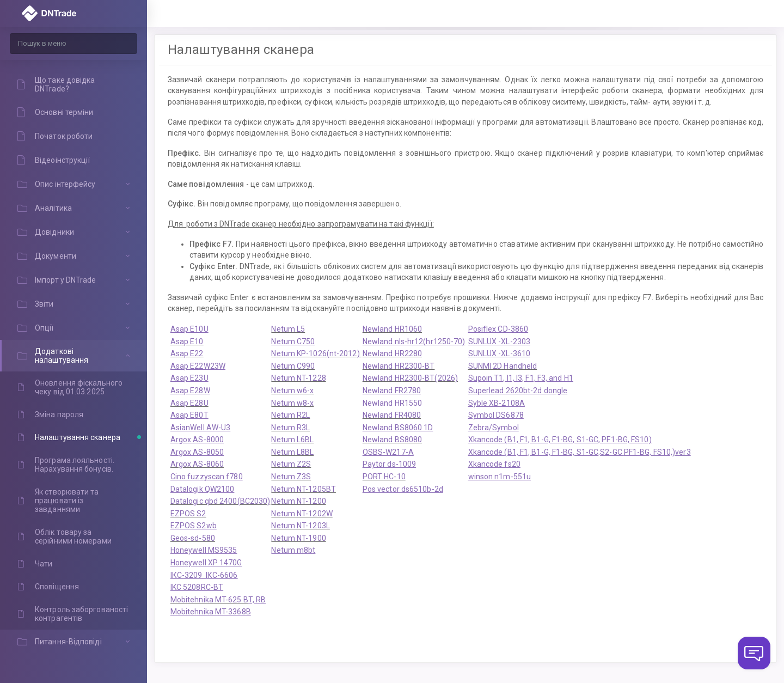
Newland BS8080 (392, 440)
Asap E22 (187, 353)
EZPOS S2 (188, 514)
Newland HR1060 (392, 329)
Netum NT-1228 (298, 378)
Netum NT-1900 (298, 538)
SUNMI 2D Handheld (503, 366)
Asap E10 (187, 342)
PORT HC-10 (384, 477)
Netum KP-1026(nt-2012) (316, 353)
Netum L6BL (292, 440)
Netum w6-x (292, 391)
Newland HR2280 (392, 353)
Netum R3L (290, 428)
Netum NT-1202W (302, 514)
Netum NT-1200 (298, 501)
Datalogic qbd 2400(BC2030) (220, 501)
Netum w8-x (292, 403)
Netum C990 (293, 366)
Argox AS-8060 (197, 464)
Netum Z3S (291, 477)
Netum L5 (288, 329)
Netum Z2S (291, 464)
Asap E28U (189, 403)
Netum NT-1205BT (304, 489)
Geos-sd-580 (193, 538)
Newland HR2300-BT (399, 366)
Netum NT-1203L (300, 526)
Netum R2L (290, 415)
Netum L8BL (292, 452)
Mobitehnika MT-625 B (209, 600)
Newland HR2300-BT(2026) (410, 378)
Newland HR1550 (392, 403)
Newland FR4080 (392, 415)
